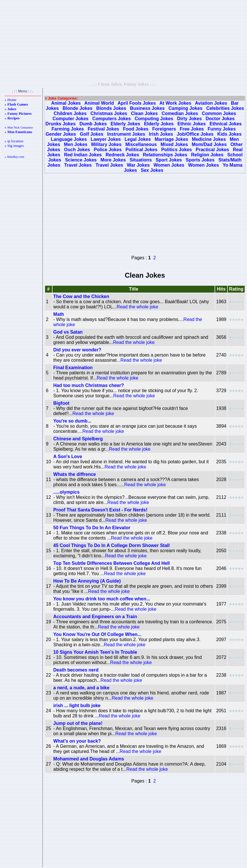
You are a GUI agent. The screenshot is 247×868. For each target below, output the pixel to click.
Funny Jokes (222, 129)
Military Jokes (106, 144)
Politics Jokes (177, 150)
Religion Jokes (207, 155)
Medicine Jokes (209, 139)
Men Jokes (76, 144)
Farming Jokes (68, 129)
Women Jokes (169, 165)
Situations (141, 160)
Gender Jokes (61, 134)
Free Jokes (192, 129)
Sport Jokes (169, 160)
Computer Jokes (70, 119)
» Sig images (14, 146)
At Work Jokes (175, 103)
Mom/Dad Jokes (209, 144)
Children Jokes (70, 113)
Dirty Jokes (189, 119)
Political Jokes (141, 150)
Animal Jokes (66, 103)
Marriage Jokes (171, 139)
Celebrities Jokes (225, 108)
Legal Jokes (138, 139)
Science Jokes (81, 160)
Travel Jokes (78, 165)
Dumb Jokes (93, 124)
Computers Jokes (112, 119)
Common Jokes (219, 113)
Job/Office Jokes (195, 134)
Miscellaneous (141, 144)
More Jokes (113, 160)
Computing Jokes (154, 119)
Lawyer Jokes (106, 139)
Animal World (99, 103)
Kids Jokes (230, 134)
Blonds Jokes (111, 108)
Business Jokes (147, 108)
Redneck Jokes (122, 155)
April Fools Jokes (137, 103)
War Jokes (138, 165)
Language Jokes (69, 139)
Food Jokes (136, 129)
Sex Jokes (152, 170)
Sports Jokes (200, 160)
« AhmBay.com (14, 157)
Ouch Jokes (77, 150)
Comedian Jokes (180, 113)
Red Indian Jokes (83, 155)
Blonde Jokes (77, 108)
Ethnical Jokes (225, 124)
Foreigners (164, 129)
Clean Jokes (144, 113)
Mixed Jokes (174, 144)
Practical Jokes (212, 150)
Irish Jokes (161, 134)
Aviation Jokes (211, 103)
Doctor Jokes (220, 119)
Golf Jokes (92, 134)
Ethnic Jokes (191, 124)
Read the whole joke (137, 307)
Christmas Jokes (109, 113)
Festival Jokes (103, 129)
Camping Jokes (185, 108)
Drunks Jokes (61, 124)
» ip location (14, 141)
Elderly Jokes (125, 124)
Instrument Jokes (126, 134)
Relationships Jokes (165, 155)
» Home (11, 100)
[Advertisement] (124, 41)
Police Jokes (108, 150)
